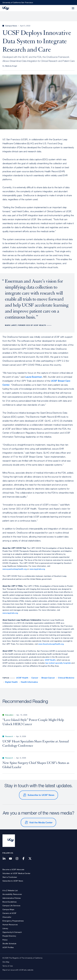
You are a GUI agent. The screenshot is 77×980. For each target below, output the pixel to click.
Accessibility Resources (12, 894)
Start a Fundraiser (10, 877)
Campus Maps (8, 909)
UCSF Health (50, 660)
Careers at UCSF (9, 913)
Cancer (35, 678)
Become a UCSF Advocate (13, 869)
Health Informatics (29, 682)
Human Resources (10, 924)
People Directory (9, 936)
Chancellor (7, 917)
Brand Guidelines (10, 902)
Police (5, 940)
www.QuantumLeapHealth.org (51, 644)
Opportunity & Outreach (12, 932)
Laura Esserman (34, 377)
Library (5, 928)
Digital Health (11, 682)
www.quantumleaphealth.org (15, 569)
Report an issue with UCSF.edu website (18, 970)
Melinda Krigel (11, 66)
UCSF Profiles (8, 947)
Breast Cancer (48, 678)
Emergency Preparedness (13, 921)
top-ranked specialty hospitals (58, 663)
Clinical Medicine (66, 678)
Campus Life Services (11, 906)
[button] (67, 7)
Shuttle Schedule (9, 943)
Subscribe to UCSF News (41, 795)
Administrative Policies (12, 898)
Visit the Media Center (41, 822)
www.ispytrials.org (37, 569)
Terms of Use (8, 966)
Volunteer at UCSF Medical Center (16, 873)
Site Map (6, 962)
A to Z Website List (10, 890)
